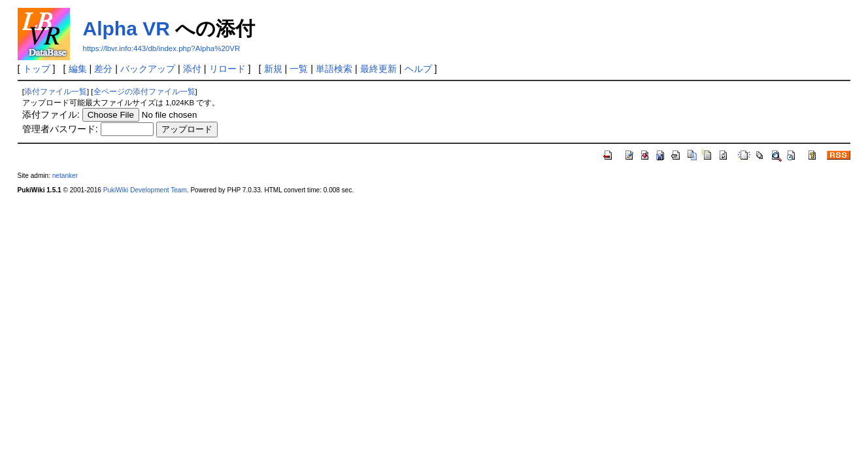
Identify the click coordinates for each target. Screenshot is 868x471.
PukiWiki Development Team (145, 190)
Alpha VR (126, 28)
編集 (78, 69)
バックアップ (148, 69)
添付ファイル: (51, 114)
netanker (65, 176)
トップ (37, 69)
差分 (103, 69)
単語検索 (334, 69)
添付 (192, 69)
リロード (227, 69)
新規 (273, 69)
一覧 (299, 69)
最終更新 (378, 69)
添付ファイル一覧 (56, 92)
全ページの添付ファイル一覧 (144, 92)
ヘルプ (418, 69)
